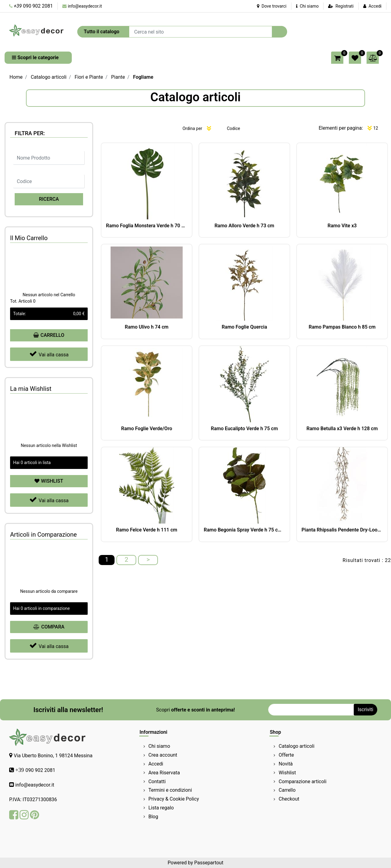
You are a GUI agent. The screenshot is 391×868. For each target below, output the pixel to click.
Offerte (286, 755)
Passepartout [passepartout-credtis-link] (209, 863)
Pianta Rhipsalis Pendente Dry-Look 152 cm (342, 530)
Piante (118, 77)
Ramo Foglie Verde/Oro (147, 429)
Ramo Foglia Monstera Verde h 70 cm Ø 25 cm (147, 226)
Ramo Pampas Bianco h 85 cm (342, 327)
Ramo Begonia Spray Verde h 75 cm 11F (244, 530)
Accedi (375, 6)
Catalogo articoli (49, 77)
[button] (280, 32)
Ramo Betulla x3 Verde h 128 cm (342, 429)
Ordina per (192, 128)
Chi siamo (307, 6)
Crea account (163, 755)
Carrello (287, 790)
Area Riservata (164, 773)
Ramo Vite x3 (342, 226)
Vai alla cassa (49, 354)
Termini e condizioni (170, 790)
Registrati (344, 6)
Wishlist (287, 773)
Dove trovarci (272, 6)
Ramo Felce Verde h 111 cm (147, 530)
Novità (286, 764)
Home (16, 77)
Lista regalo (161, 808)
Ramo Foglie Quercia (245, 327)
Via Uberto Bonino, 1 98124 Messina (53, 756)
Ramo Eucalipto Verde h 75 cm (244, 429)
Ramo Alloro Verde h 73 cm (244, 226)
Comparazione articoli (302, 782)
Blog (153, 817)
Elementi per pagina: (341, 128)
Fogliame (143, 77)
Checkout (289, 799)
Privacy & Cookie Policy (174, 799)
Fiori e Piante (89, 77)
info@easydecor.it (85, 6)
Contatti (157, 782)
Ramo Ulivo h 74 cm (147, 327)
